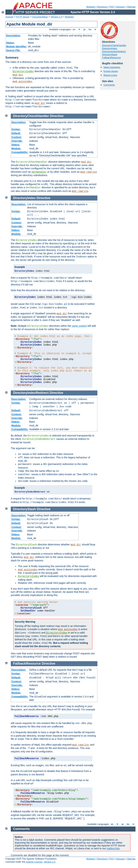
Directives (102, 7)
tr (96, 29)
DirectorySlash (110, 54)
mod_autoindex (22, 82)
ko (90, 29)
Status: (10, 43)
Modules (91, 7)
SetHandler (39, 172)
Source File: (13, 50)
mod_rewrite (89, 172)
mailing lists (113, 848)
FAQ (112, 7)
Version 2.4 (57, 17)
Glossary (120, 7)
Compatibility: (20, 152)
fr (80, 29)
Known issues (111, 71)
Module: (16, 148)
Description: (13, 36)
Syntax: (16, 129)
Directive (57, 116)
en (74, 29)
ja (84, 29)
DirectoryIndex (23, 71)
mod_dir (18, 75)
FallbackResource (111, 58)
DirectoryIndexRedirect (114, 51)
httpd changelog (112, 67)
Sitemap (131, 7)
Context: (17, 137)
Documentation (40, 17)
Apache (9, 17)
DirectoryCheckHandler (114, 45)
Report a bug (110, 75)
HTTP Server (23, 17)
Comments (109, 85)
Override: (17, 141)
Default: (16, 133)
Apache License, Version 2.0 (41, 862)
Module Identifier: (17, 46)
